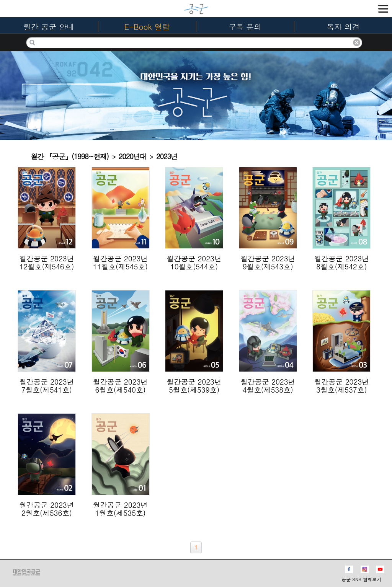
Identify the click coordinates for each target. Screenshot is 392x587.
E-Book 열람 (147, 27)
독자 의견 (343, 27)
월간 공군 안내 (49, 27)
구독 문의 (245, 27)
